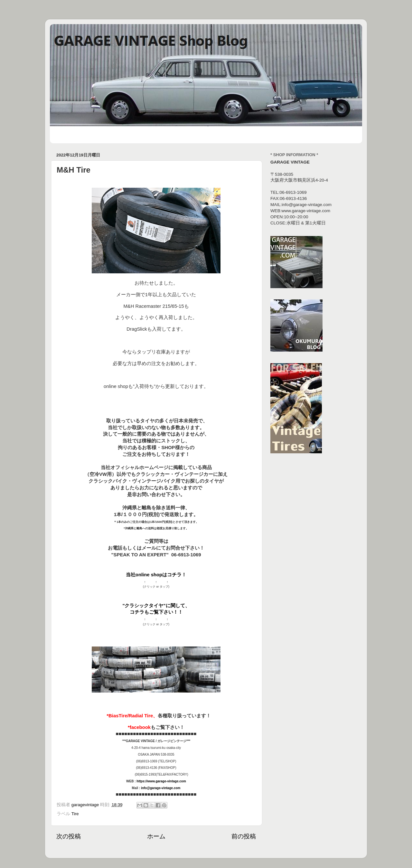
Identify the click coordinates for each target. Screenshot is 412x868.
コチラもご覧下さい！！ (156, 612)
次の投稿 (69, 836)
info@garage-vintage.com (161, 788)
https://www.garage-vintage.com (161, 781)
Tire (75, 814)
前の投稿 (244, 836)
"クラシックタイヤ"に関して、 (156, 606)
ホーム (156, 836)
